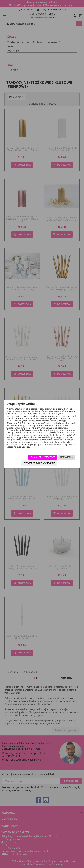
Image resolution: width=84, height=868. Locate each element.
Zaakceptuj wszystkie (43, 457)
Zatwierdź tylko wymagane (39, 463)
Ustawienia (67, 457)
